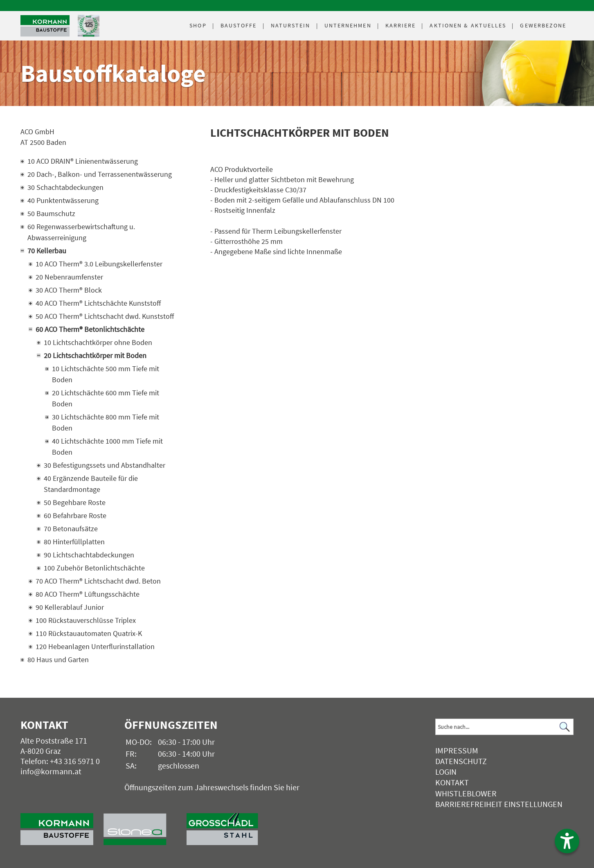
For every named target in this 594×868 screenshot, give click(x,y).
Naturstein (291, 25)
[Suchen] (565, 727)
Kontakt (452, 782)
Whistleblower (466, 793)
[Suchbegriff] (504, 727)
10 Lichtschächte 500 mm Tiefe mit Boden (106, 374)
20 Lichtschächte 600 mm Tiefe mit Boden (106, 398)
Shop (198, 25)
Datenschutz (461, 761)
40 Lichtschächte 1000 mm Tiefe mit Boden (107, 446)
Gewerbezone (543, 25)
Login (446, 772)
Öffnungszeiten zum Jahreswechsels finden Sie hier (212, 787)
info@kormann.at (51, 771)
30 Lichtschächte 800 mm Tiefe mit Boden (106, 422)
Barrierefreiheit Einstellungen (499, 804)
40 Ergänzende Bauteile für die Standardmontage (91, 484)
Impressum (457, 750)
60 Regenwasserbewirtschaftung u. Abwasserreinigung (81, 232)
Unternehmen (348, 25)
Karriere (401, 25)
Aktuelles (468, 25)
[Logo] (45, 26)
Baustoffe (239, 25)
